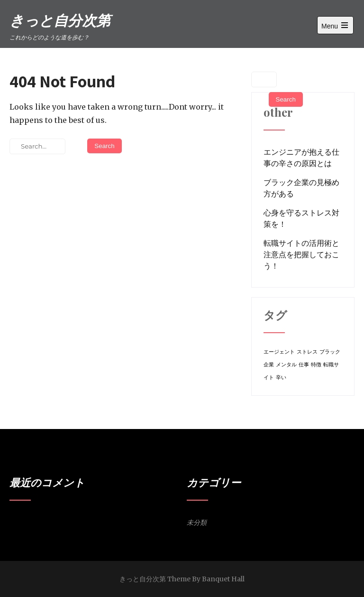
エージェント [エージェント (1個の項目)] (279, 352)
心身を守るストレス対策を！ (301, 218)
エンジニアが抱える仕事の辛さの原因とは (301, 158)
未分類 (197, 522)
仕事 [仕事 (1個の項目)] (304, 365)
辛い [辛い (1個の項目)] (281, 378)
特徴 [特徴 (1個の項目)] (316, 365)
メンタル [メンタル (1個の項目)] (286, 365)
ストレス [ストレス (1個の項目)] (307, 352)
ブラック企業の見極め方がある (301, 188)
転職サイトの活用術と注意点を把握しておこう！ (301, 254)
